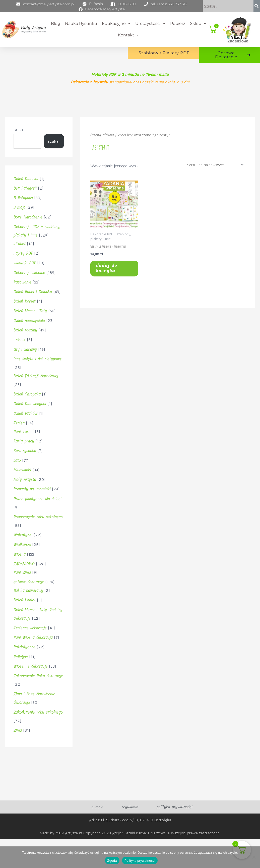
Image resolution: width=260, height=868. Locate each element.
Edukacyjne (116, 24)
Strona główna (103, 139)
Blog (56, 24)
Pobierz (178, 24)
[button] (116, 24)
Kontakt (128, 35)
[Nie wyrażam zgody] (254, 857)
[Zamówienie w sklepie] (213, 169)
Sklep (198, 24)
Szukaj (19, 134)
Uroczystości (150, 24)
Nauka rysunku (81, 24)
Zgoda (112, 861)
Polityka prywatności (140, 861)
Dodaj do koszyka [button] (111, 275)
